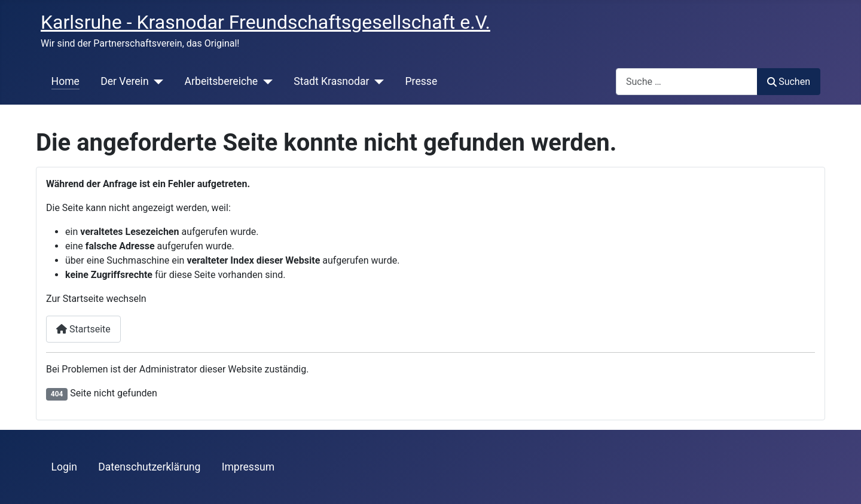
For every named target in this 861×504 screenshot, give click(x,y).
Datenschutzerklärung (149, 467)
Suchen (789, 82)
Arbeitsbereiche (222, 81)
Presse (422, 81)
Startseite (83, 329)
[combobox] (687, 82)
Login (64, 467)
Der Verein (124, 81)
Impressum (248, 467)
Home (65, 81)
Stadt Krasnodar (331, 81)
